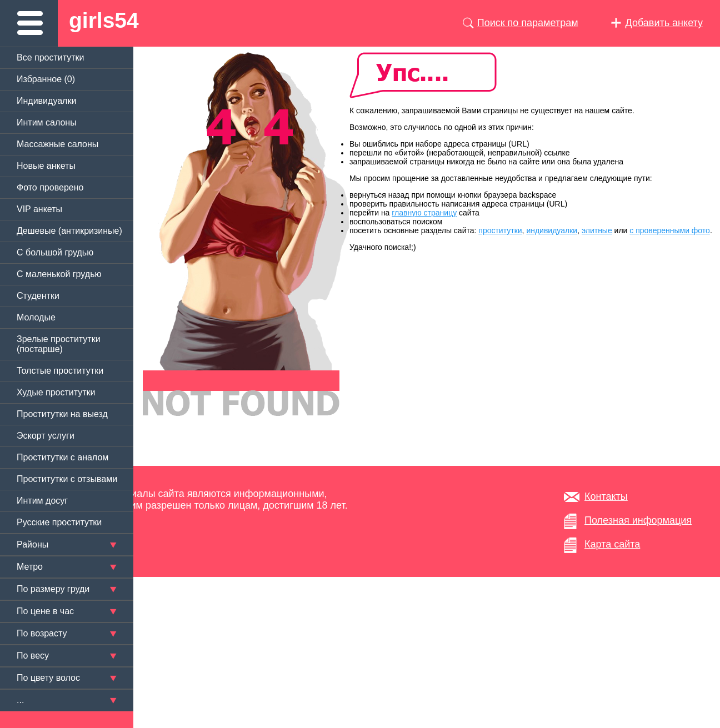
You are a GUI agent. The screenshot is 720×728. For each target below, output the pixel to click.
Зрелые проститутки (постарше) (59, 344)
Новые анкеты (46, 166)
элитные (597, 230)
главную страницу (424, 213)
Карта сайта (612, 544)
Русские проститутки (59, 522)
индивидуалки (552, 230)
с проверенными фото (670, 230)
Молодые (36, 317)
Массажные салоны (57, 144)
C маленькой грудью (59, 274)
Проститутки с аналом (62, 457)
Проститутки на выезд (62, 414)
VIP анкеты (39, 209)
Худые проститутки (56, 392)
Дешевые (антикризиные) (69, 231)
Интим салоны (47, 122)
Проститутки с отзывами (67, 479)
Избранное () (46, 79)
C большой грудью (55, 252)
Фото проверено (50, 187)
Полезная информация (638, 520)
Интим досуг (42, 501)
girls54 (104, 20)
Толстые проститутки (60, 371)
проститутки (500, 230)
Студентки (38, 296)
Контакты (606, 496)
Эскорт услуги (46, 436)
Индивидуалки (46, 101)
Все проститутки (51, 57)
